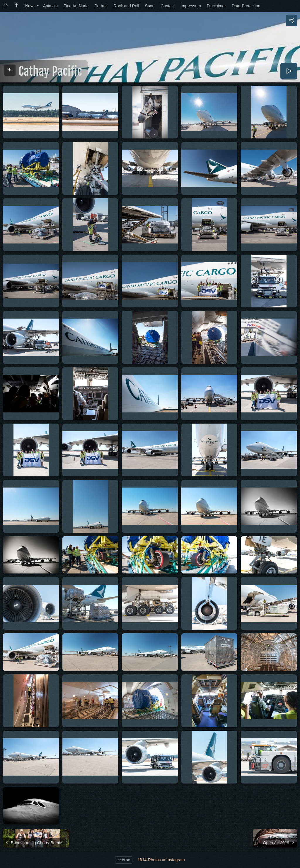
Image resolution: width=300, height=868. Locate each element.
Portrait (101, 6)
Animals (50, 6)
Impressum (191, 6)
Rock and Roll (126, 6)
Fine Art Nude (76, 6)
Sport (150, 6)
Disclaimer (216, 6)
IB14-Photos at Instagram (162, 860)
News (30, 6)
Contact (168, 6)
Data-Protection (246, 6)
